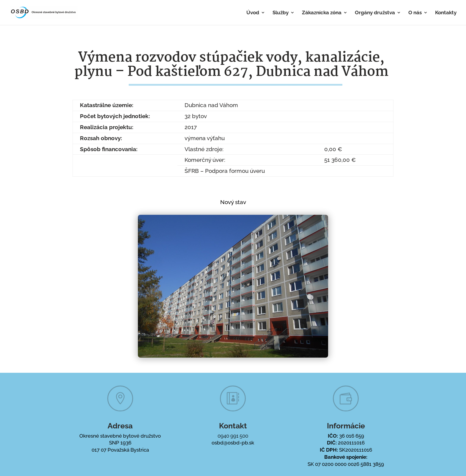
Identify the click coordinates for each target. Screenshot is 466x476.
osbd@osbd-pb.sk (233, 443)
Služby (281, 13)
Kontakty (446, 13)
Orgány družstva (375, 13)
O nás (415, 13)
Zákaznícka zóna (322, 13)
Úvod (253, 13)
